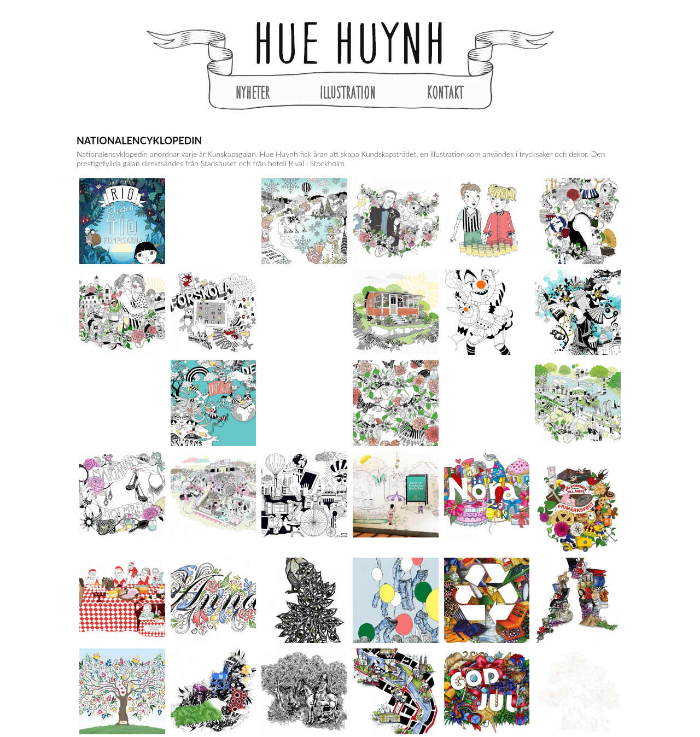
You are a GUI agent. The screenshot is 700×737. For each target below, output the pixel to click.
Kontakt (445, 92)
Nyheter (253, 92)
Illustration (348, 92)
